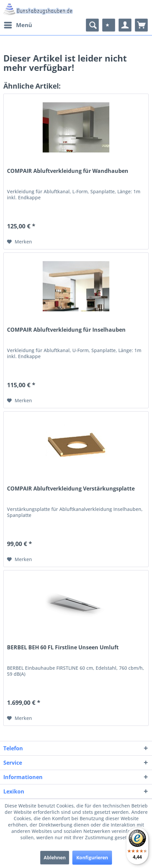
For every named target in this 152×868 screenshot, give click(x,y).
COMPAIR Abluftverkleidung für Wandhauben (68, 171)
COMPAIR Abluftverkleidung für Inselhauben (66, 330)
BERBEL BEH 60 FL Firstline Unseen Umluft (63, 647)
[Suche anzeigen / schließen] (92, 25)
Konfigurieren (92, 857)
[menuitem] (18, 25)
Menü (18, 24)
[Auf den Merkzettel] (19, 242)
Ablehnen (55, 857)
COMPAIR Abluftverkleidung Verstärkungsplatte (71, 489)
